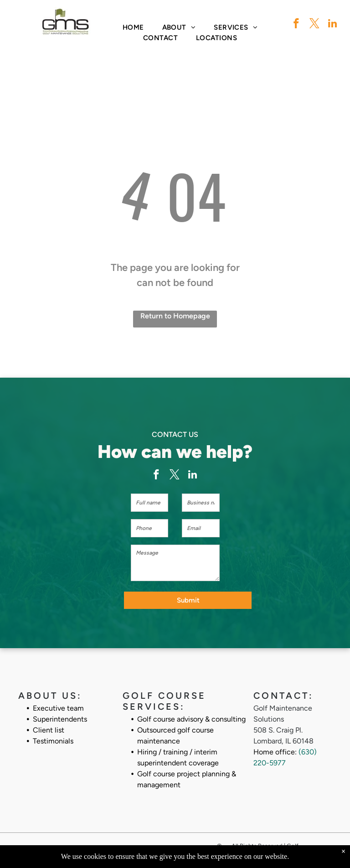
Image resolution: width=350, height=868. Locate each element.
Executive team (58, 708)
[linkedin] (332, 25)
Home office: (275, 752)
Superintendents (60, 719)
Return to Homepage (175, 316)
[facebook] (296, 25)
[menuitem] (133, 28)
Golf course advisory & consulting (191, 719)
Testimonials (53, 741)
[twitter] (314, 25)
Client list (49, 730)
